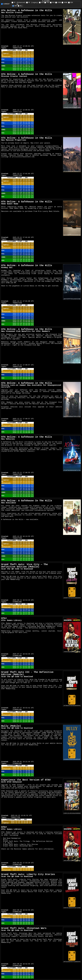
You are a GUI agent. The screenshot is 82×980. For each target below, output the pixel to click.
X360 (58, 3)
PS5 (52, 3)
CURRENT (5, 4)
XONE (65, 3)
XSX (70, 3)
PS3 (41, 3)
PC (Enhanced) (19, 3)
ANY (15, 6)
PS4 (47, 3)
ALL (20, 6)
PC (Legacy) (32, 3)
